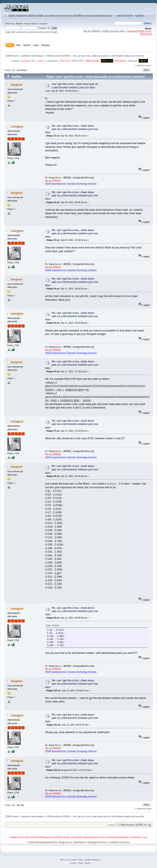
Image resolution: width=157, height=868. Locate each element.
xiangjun (17, 126)
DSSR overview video (114, 31)
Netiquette (15, 61)
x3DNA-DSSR (35, 16)
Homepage (133, 61)
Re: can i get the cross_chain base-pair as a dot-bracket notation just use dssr (72, 129)
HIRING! (143, 61)
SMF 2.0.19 (65, 860)
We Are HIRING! (92, 31)
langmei (17, 85)
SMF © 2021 (78, 860)
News (34, 61)
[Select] (56, 625)
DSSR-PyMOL (78, 61)
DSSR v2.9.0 (107, 61)
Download (26, 61)
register (43, 24)
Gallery (41, 61)
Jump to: (112, 825)
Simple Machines (92, 860)
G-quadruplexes (52, 61)
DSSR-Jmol (65, 61)
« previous (140, 65)
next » (149, 65)
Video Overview (92, 61)
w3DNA (139, 16)
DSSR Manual (120, 61)
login (34, 24)
